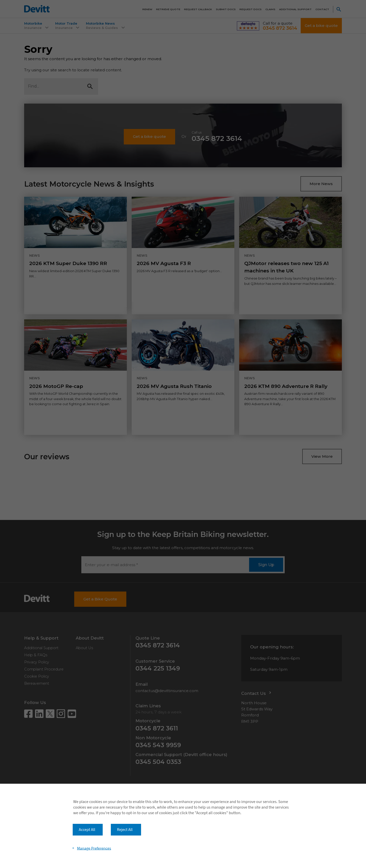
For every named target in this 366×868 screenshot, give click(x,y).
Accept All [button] (87, 830)
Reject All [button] (125, 830)
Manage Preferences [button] (94, 848)
